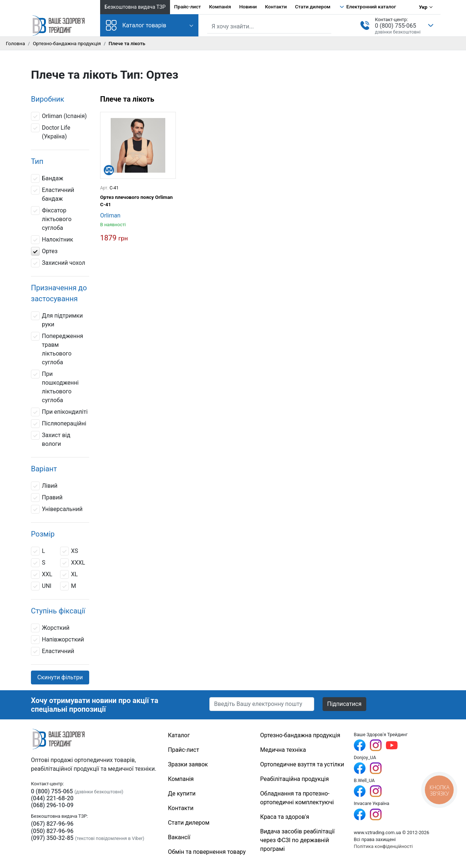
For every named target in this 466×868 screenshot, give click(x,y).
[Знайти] (327, 26)
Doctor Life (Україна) (51, 132)
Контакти (276, 7)
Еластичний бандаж (53, 194)
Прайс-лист (187, 7)
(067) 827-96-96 (52, 824)
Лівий (44, 486)
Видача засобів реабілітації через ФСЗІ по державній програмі (298, 840)
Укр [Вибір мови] (423, 7)
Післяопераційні (59, 424)
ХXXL (73, 563)
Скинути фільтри (60, 677)
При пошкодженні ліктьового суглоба (55, 387)
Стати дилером (313, 7)
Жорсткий (50, 628)
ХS (69, 551)
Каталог (179, 735)
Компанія (220, 7)
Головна (15, 43)
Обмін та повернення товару (207, 852)
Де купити (182, 794)
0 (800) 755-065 (396, 26)
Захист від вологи (51, 439)
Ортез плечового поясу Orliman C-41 (136, 201)
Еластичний (53, 651)
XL (69, 574)
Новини (248, 7)
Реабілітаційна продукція (295, 779)
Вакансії (179, 837)
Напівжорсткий (58, 640)
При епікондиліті (59, 412)
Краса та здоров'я (285, 817)
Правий (47, 498)
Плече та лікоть (127, 99)
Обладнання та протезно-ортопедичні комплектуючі (297, 798)
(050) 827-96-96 (52, 831)
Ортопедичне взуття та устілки (302, 764)
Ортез (44, 251)
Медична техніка (283, 750)
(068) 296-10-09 (52, 805)
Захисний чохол (58, 263)
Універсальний (57, 509)
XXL (42, 574)
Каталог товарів (136, 25)
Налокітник (52, 240)
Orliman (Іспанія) (59, 116)
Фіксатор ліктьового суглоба (51, 219)
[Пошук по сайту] (269, 27)
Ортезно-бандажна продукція (67, 43)
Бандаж (47, 178)
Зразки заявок (188, 764)
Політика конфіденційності (383, 846)
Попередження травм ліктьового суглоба (57, 349)
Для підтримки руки (57, 320)
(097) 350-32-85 (52, 838)
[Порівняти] (109, 170)
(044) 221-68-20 (52, 798)
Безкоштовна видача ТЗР (135, 7)
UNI (41, 586)
